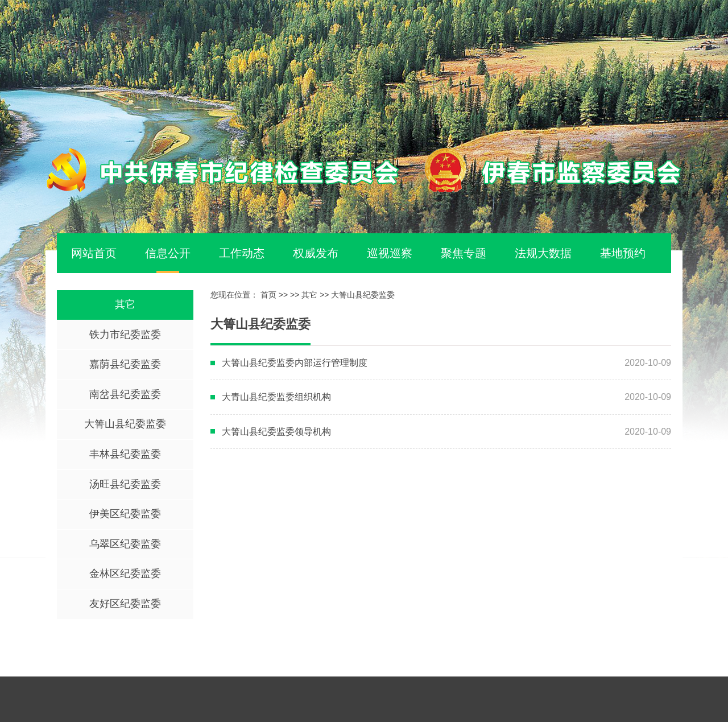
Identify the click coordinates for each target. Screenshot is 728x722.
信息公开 (168, 253)
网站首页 (94, 253)
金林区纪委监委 (125, 574)
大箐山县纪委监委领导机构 (276, 432)
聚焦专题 (464, 253)
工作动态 (242, 253)
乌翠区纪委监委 (125, 544)
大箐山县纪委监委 (125, 424)
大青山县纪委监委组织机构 (276, 397)
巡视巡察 (390, 253)
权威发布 (316, 253)
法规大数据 (543, 253)
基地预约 (623, 253)
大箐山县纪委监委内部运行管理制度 (295, 363)
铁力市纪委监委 (125, 335)
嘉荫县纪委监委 (125, 364)
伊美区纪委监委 (125, 514)
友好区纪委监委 (125, 604)
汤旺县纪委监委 (125, 484)
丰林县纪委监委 (125, 454)
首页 (268, 295)
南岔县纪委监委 (125, 394)
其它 (125, 304)
